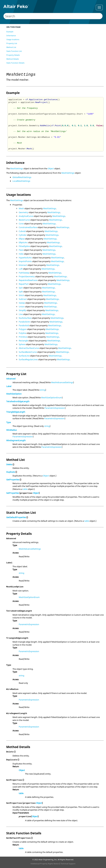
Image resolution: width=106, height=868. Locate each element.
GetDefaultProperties (16, 517)
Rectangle (23, 341)
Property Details (13, 55)
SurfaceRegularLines (28, 359)
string (43, 390)
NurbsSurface (25, 318)
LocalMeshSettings (21, 181)
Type (9, 422)
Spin (21, 288)
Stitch (21, 295)
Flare (21, 250)
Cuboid (22, 231)
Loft (21, 269)
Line (21, 314)
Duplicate (11, 472)
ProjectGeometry (27, 276)
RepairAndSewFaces (28, 280)
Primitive (23, 337)
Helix (21, 254)
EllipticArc (23, 242)
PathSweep (24, 273)
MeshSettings (17, 168)
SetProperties (13, 493)
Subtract (23, 299)
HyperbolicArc (25, 258)
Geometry (23, 212)
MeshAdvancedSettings (62, 382)
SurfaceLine (24, 356)
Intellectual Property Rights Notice (45, 864)
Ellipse (22, 239)
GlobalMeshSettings (22, 177)
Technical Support (68, 864)
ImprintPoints (25, 261)
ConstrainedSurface (28, 227)
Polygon (23, 329)
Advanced (11, 379)
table (25, 489)
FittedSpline (24, 246)
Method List (11, 47)
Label (9, 386)
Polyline (22, 333)
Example (10, 32)
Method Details (13, 59)
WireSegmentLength (16, 440)
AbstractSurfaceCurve (29, 348)
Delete (9, 464)
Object (51, 168)
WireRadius (11, 430)
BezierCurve (24, 220)
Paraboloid (24, 325)
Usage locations (13, 39)
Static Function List (14, 51)
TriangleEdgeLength (16, 412)
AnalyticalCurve (26, 216)
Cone (21, 224)
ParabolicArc (25, 322)
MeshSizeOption (14, 394)
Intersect (23, 265)
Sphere (22, 344)
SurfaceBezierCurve (28, 352)
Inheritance (11, 35)
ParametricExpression (55, 408)
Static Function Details (15, 63)
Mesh (21, 208)
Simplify (22, 310)
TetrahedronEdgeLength (18, 401)
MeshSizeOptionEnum (52, 397)
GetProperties (13, 480)
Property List (12, 43)
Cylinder (23, 235)
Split (21, 292)
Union (22, 307)
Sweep (22, 303)
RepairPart (24, 284)
